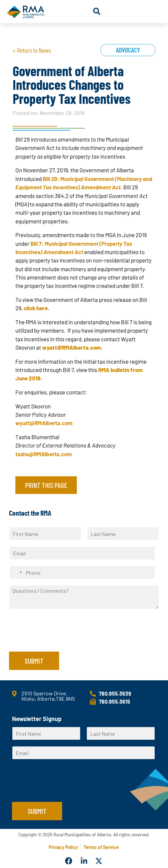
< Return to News (32, 50)
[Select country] (17, 572)
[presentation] (60, 641)
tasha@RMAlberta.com (44, 454)
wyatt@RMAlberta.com (44, 423)
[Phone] (82, 572)
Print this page (46, 485)
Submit (34, 661)
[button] (97, 12)
